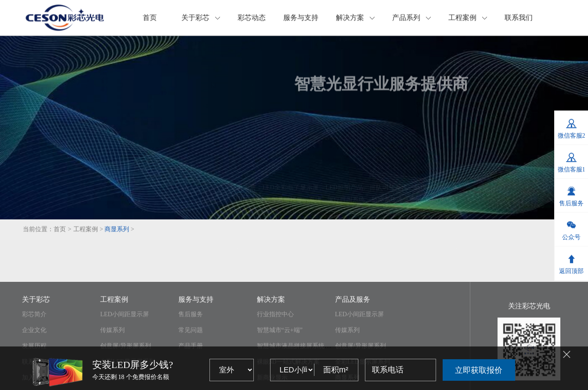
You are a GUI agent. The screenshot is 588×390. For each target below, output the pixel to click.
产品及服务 (353, 337)
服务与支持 (301, 19)
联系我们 (519, 19)
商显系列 (117, 233)
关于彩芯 (201, 19)
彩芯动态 (252, 19)
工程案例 (468, 19)
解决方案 (355, 19)
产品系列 (411, 19)
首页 (150, 19)
